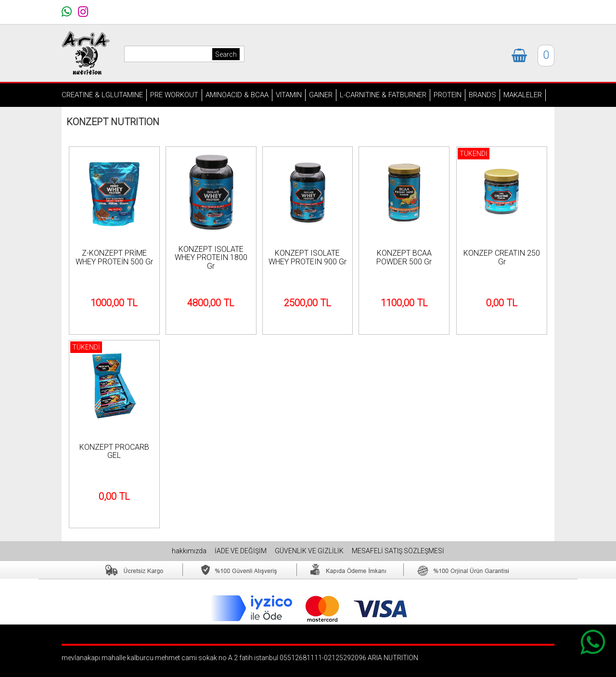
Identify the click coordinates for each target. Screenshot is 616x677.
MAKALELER (523, 95)
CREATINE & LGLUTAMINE (102, 95)
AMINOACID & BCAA (237, 95)
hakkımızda (190, 551)
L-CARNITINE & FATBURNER (383, 95)
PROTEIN (448, 95)
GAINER (321, 95)
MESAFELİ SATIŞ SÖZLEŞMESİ (398, 551)
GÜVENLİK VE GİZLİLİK (310, 551)
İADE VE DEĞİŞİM (241, 551)
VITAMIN (289, 95)
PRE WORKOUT (174, 95)
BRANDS (482, 95)
